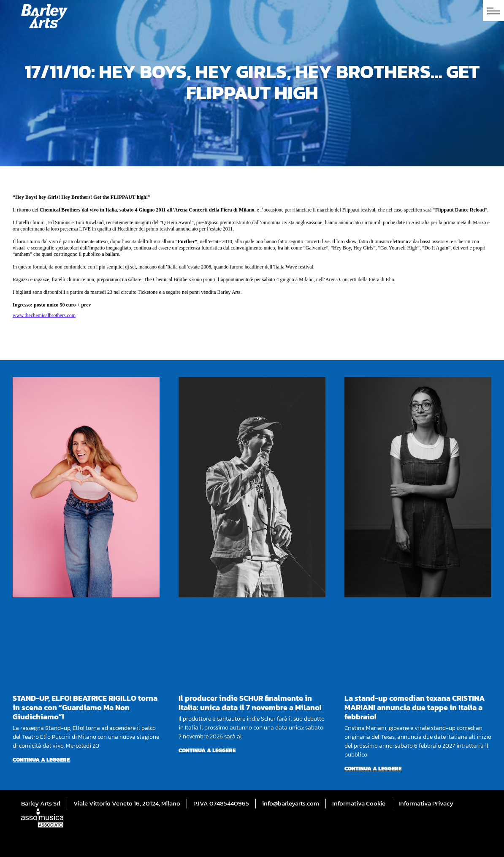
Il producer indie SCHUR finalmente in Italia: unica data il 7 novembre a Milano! (250, 703)
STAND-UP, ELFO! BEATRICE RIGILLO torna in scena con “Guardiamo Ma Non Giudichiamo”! (85, 707)
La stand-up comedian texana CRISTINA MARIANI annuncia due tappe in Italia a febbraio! (415, 707)
